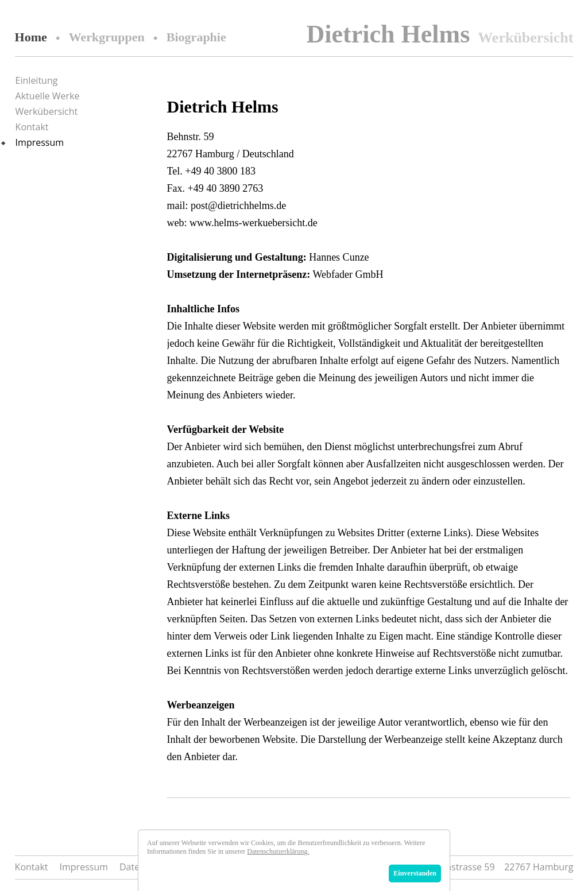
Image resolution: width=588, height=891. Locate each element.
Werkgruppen (107, 37)
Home (31, 37)
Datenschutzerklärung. (278, 851)
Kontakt (32, 127)
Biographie (196, 37)
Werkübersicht (47, 111)
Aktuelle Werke (48, 96)
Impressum (40, 142)
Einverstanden (415, 873)
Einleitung (37, 80)
